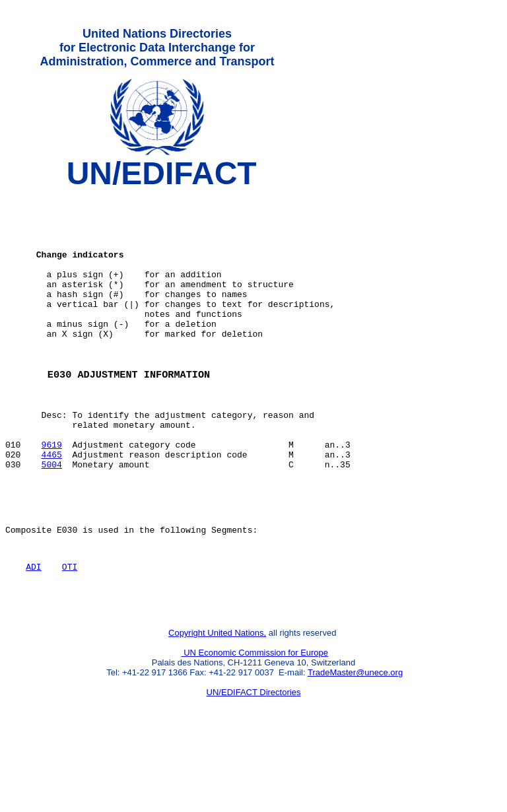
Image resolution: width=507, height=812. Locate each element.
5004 (52, 517)
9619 (52, 493)
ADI (33, 631)
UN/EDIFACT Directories (254, 763)
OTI (70, 631)
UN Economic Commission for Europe (255, 723)
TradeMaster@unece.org (355, 743)
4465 (52, 505)
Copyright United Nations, (217, 703)
